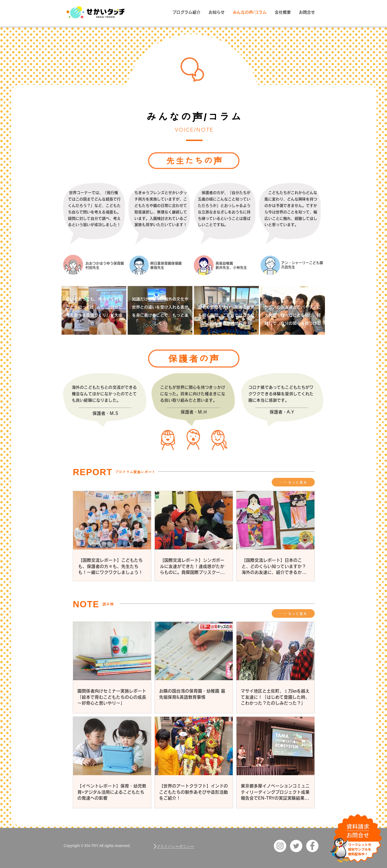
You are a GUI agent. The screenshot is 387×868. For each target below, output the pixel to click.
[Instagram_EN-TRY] (280, 846)
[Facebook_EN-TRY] (312, 846)
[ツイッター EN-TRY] (296, 846)
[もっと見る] (293, 482)
